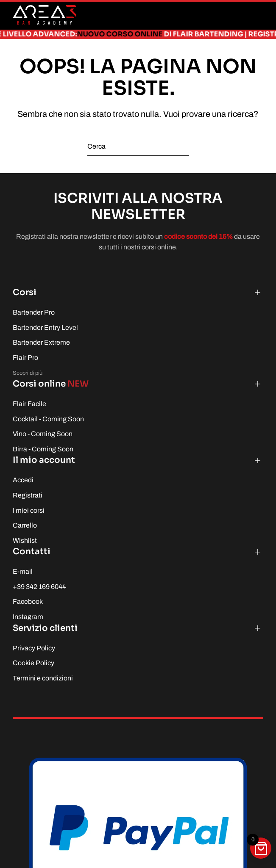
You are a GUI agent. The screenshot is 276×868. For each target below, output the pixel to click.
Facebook (28, 601)
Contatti (32, 551)
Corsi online (51, 384)
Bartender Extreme (41, 342)
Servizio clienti (45, 628)
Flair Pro (25, 358)
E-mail (23, 571)
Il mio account (44, 460)
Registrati (28, 495)
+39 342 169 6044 (39, 587)
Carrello (25, 525)
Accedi (23, 480)
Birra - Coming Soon (43, 449)
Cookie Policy (33, 663)
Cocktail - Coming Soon (48, 419)
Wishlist (25, 540)
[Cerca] (138, 147)
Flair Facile (29, 404)
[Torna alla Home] (45, 15)
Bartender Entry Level (45, 328)
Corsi (25, 292)
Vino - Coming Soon (43, 434)
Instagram (28, 617)
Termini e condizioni (43, 678)
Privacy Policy (34, 648)
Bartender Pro (34, 312)
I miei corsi (29, 510)
